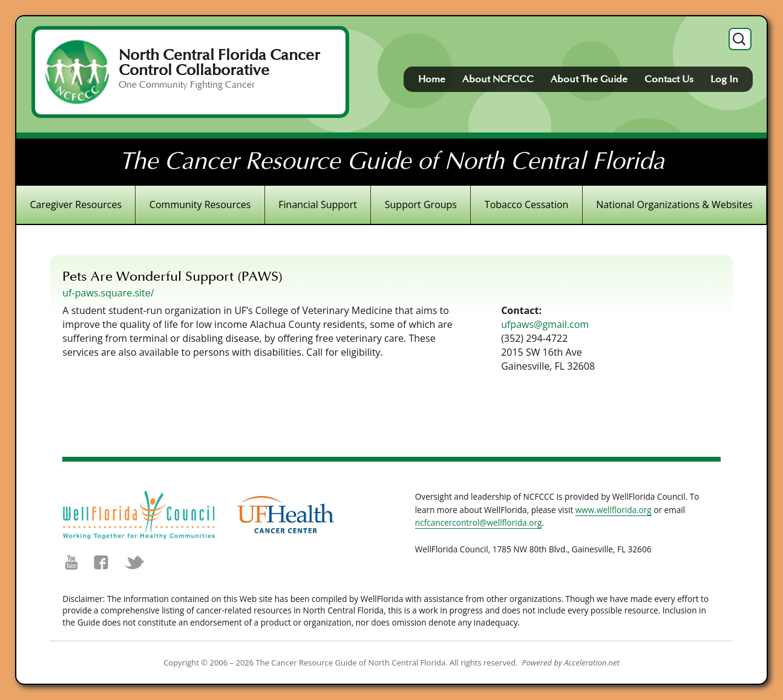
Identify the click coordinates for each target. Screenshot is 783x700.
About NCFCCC (498, 79)
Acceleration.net (592, 662)
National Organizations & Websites (674, 204)
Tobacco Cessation (527, 204)
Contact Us (669, 79)
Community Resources (200, 204)
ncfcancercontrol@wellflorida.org (479, 522)
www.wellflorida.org (614, 510)
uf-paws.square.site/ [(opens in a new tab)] (108, 293)
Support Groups (421, 204)
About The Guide (589, 79)
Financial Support (318, 204)
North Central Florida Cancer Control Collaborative (219, 63)
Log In (724, 79)
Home (432, 79)
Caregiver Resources (76, 204)
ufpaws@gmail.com (545, 324)
